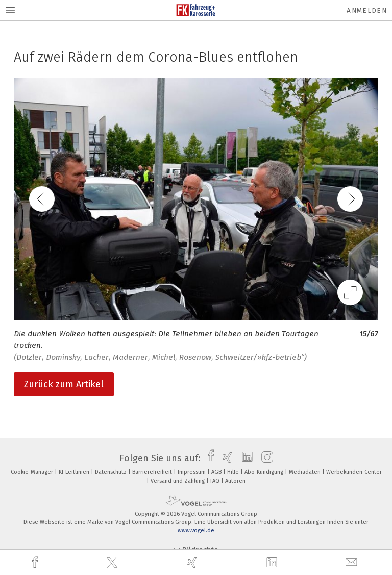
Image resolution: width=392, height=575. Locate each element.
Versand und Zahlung (178, 481)
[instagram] (265, 458)
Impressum (192, 472)
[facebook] (36, 562)
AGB (217, 472)
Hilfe (234, 472)
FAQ (216, 481)
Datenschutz (112, 472)
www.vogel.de (196, 530)
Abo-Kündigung (265, 472)
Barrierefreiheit (153, 472)
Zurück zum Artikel (64, 384)
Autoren (235, 481)
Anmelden (367, 10)
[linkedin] (273, 563)
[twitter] (113, 563)
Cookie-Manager (33, 472)
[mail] (353, 562)
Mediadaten (305, 472)
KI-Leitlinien (75, 472)
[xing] (193, 562)
